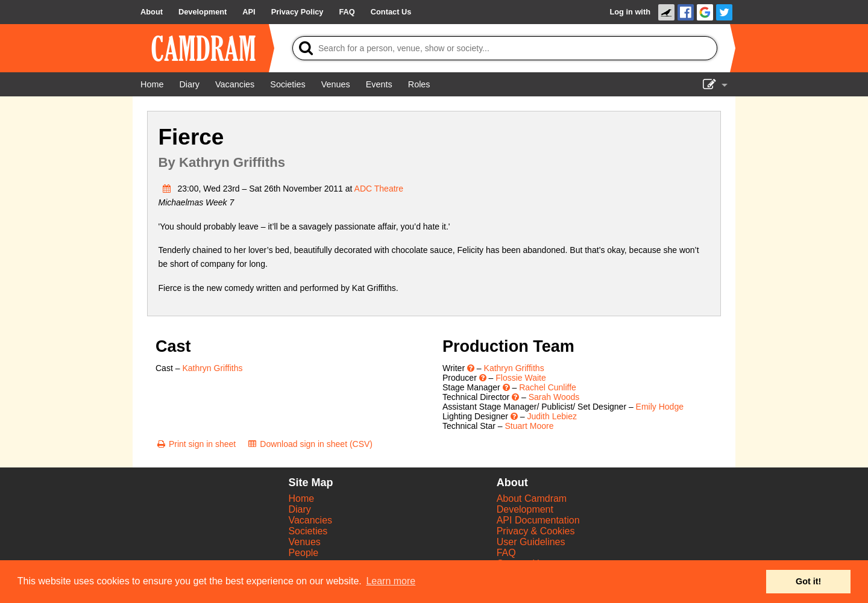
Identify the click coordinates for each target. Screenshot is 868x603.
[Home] (152, 84)
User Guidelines (531, 542)
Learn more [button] (391, 581)
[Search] (505, 48)
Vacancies (310, 520)
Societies (308, 531)
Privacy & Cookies (536, 531)
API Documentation (538, 520)
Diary (299, 509)
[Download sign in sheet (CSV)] (310, 444)
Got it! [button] (808, 581)
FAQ (506, 553)
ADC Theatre (379, 189)
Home (301, 498)
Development (525, 509)
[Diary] (189, 84)
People (303, 553)
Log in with (630, 12)
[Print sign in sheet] (196, 444)
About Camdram (532, 498)
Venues (304, 542)
